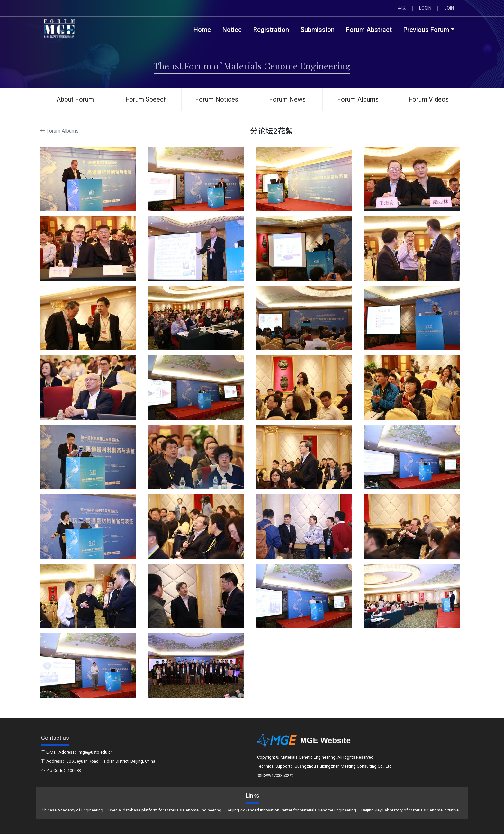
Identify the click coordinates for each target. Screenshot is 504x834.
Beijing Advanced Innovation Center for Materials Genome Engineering (291, 810)
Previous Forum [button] (426, 30)
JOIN (449, 8)
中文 (402, 8)
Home (202, 30)
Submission (318, 30)
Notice (232, 30)
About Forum (75, 99)
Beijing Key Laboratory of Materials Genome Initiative (410, 810)
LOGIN (425, 8)
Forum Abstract (369, 30)
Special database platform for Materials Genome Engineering (165, 810)
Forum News (287, 99)
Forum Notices (217, 99)
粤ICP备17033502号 (275, 776)
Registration (271, 30)
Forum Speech (146, 99)
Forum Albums (358, 99)
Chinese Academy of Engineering (72, 810)
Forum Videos (429, 99)
